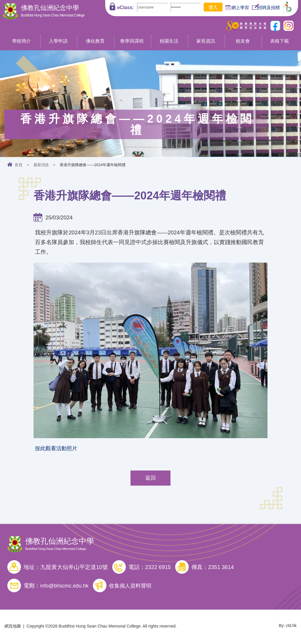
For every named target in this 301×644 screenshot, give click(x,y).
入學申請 (58, 41)
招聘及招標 (266, 7)
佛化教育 (95, 41)
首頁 (19, 165)
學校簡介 (21, 41)
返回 (150, 479)
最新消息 (41, 165)
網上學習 (237, 8)
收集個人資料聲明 (134, 587)
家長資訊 (206, 41)
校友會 (243, 41)
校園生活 (169, 41)
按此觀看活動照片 (57, 449)
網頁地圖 (13, 627)
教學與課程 (132, 41)
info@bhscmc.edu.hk (66, 587)
